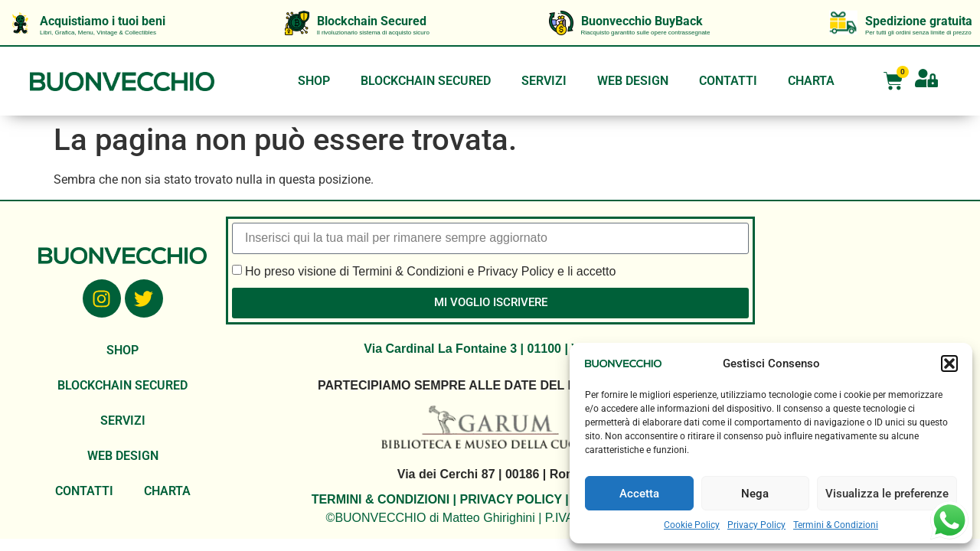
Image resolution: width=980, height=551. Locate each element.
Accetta (639, 494)
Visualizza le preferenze (887, 494)
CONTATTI (728, 81)
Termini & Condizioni (836, 525)
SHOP (314, 81)
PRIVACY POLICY (510, 499)
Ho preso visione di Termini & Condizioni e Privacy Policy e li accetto (430, 271)
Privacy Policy (756, 525)
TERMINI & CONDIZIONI (381, 499)
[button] (949, 364)
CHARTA (811, 81)
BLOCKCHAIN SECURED (426, 81)
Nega (755, 494)
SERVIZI (544, 81)
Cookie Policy (692, 525)
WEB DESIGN (633, 81)
